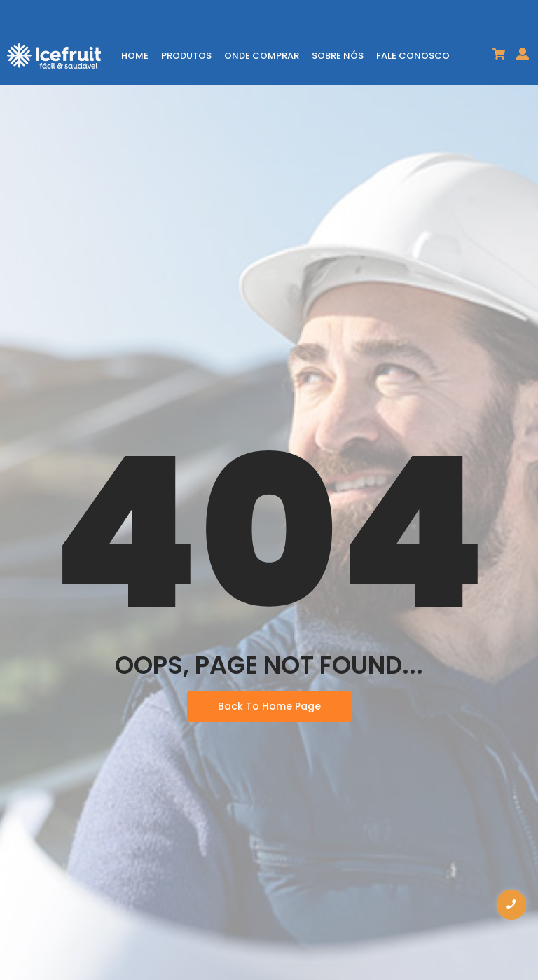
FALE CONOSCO (413, 56)
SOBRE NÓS (338, 56)
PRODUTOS (186, 56)
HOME (135, 56)
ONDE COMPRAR (262, 56)
